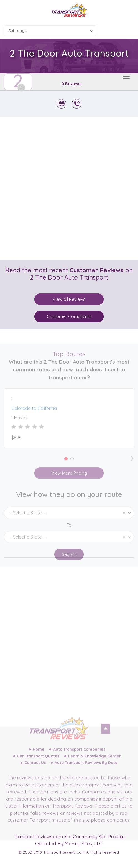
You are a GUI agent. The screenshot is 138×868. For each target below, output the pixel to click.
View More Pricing (69, 483)
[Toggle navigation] (126, 76)
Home (39, 759)
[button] (66, 468)
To (69, 534)
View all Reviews (69, 299)
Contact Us (35, 772)
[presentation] (132, 466)
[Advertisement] (69, 188)
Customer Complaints (69, 316)
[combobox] (50, 31)
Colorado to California (34, 418)
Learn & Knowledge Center (94, 765)
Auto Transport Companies (79, 759)
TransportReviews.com (38, 837)
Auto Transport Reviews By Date (86, 772)
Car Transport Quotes (38, 765)
